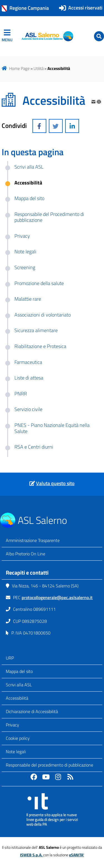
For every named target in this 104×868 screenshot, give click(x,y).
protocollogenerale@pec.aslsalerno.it (57, 597)
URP (10, 658)
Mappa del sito (19, 671)
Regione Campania (25, 8)
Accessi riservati (85, 8)
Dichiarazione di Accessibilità (32, 711)
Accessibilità (17, 698)
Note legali (16, 752)
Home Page (19, 68)
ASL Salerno (42, 520)
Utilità (39, 68)
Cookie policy (18, 738)
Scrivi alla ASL (19, 685)
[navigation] (7, 36)
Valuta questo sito (55, 483)
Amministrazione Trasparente (33, 540)
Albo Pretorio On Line (26, 554)
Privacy (12, 725)
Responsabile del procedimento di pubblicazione (50, 765)
